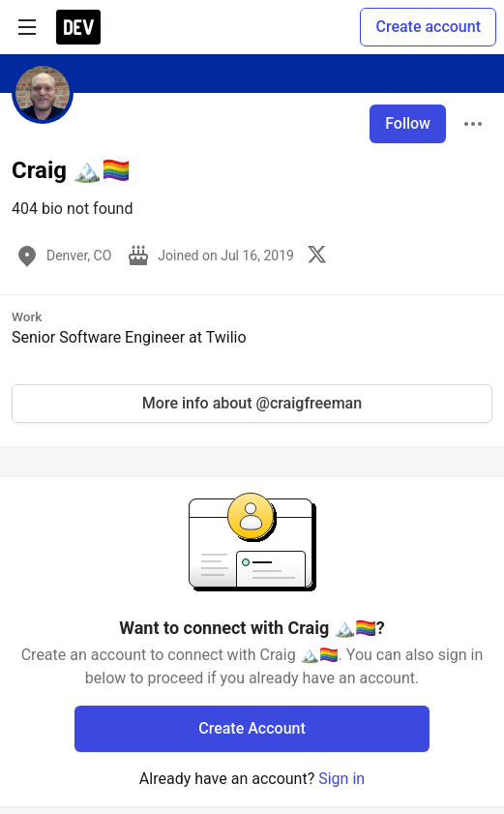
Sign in (341, 779)
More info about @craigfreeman (252, 403)
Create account (428, 27)
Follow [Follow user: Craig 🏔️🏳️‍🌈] (408, 123)
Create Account (252, 728)
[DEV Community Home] (78, 27)
